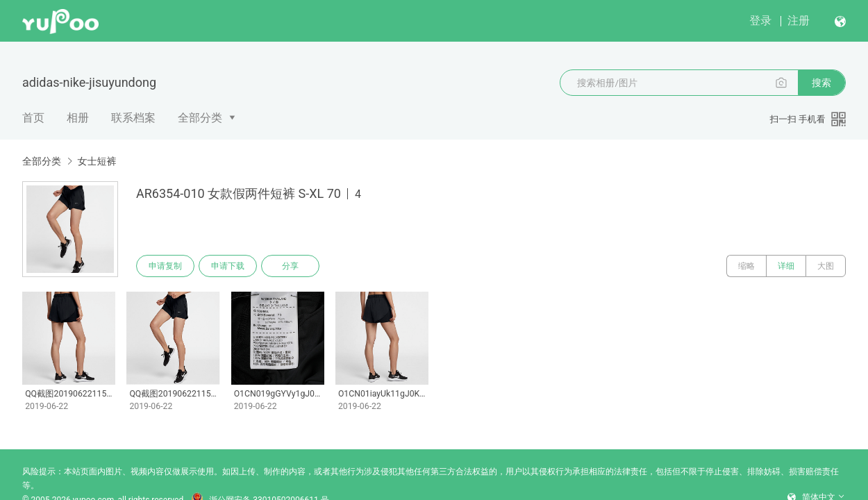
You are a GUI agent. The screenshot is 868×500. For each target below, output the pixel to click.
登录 (760, 20)
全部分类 (200, 118)
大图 (826, 266)
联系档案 (133, 118)
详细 (786, 266)
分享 (290, 266)
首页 (33, 118)
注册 (799, 20)
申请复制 (165, 266)
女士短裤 (97, 161)
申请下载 (228, 266)
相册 (78, 118)
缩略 (746, 266)
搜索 (821, 83)
